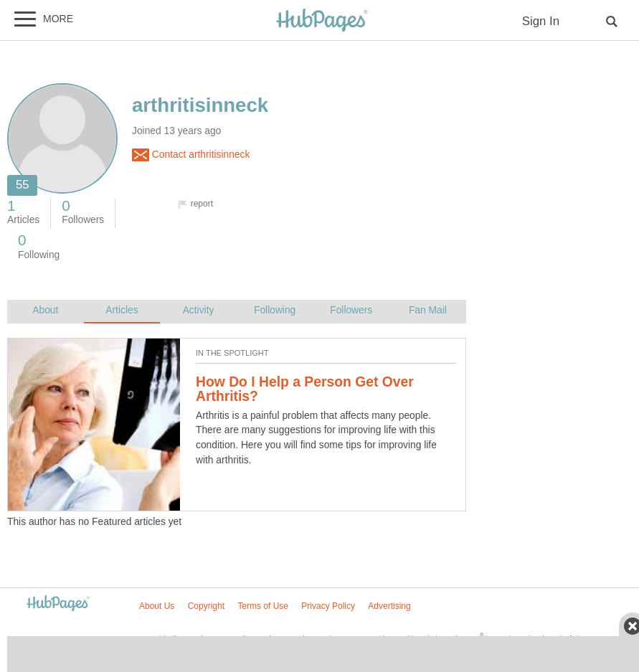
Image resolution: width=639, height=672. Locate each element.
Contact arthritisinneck (191, 155)
